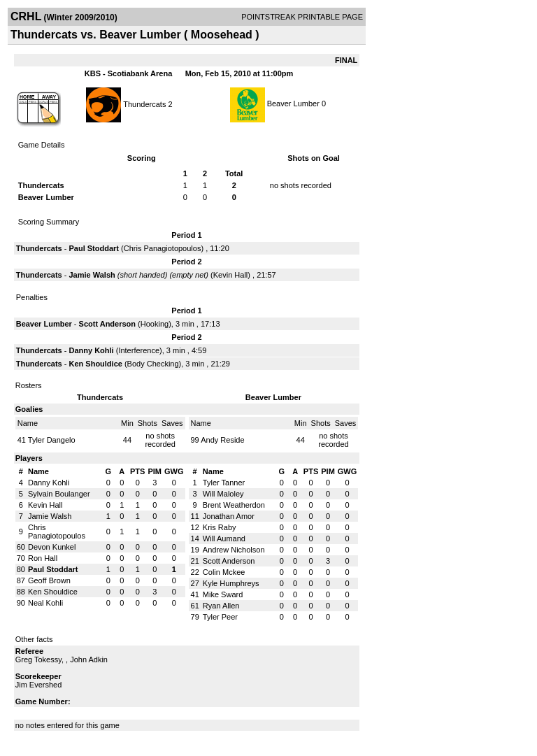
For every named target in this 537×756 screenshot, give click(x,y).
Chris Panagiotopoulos (163, 248)
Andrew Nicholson (234, 550)
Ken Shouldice (95, 364)
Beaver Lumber (293, 104)
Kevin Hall (231, 275)
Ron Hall (43, 558)
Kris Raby (220, 527)
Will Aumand (224, 539)
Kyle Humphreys (231, 583)
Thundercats (144, 104)
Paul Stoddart (94, 248)
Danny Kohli (91, 350)
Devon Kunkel (52, 547)
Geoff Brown (49, 580)
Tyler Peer (220, 617)
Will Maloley (223, 494)
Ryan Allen (221, 606)
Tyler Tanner (224, 483)
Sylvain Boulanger (59, 494)
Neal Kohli (45, 603)
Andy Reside (222, 440)
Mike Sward (223, 594)
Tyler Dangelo (52, 440)
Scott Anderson (108, 324)
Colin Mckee (224, 572)
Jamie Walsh (92, 275)
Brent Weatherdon (234, 505)
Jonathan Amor (229, 516)
